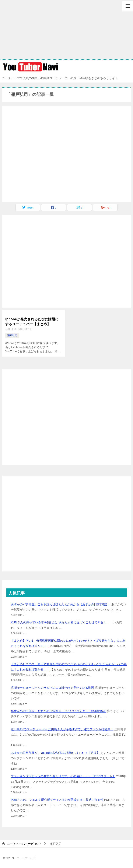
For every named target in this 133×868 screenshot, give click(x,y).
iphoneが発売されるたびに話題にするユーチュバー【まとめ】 (32, 321)
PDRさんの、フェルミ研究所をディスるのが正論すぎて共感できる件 (57, 800)
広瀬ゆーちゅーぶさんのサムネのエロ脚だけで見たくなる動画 (52, 687)
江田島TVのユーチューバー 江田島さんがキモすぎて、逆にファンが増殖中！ (62, 729)
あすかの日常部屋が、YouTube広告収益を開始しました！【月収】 (55, 753)
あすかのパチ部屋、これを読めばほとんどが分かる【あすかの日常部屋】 (60, 604)
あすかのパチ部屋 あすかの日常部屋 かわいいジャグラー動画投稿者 (58, 711)
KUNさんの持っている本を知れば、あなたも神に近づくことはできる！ (59, 622)
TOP (24, 844)
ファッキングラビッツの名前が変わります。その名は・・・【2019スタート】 (63, 776)
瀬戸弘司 (12, 335)
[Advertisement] (66, 30)
